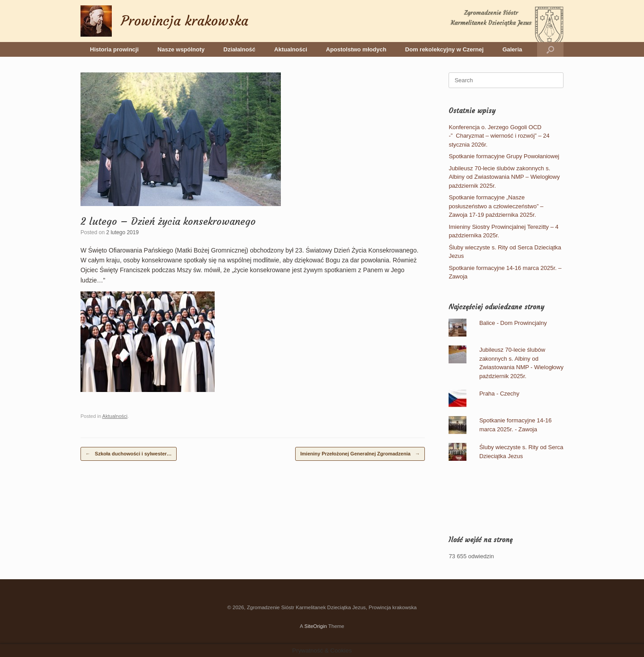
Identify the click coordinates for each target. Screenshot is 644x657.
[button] (550, 49)
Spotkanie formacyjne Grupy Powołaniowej (504, 156)
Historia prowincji (114, 49)
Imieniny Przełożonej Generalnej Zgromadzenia (360, 454)
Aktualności (291, 49)
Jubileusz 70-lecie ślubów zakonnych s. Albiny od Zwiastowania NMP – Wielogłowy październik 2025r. (504, 177)
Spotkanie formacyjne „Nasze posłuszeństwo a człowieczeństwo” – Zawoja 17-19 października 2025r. (496, 206)
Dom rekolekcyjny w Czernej (445, 49)
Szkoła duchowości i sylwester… (129, 454)
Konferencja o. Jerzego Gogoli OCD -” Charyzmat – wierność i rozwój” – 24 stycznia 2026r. (499, 136)
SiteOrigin (316, 626)
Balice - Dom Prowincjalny (513, 323)
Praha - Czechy (500, 394)
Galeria (512, 49)
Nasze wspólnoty (181, 49)
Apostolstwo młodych (356, 49)
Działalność (240, 49)
